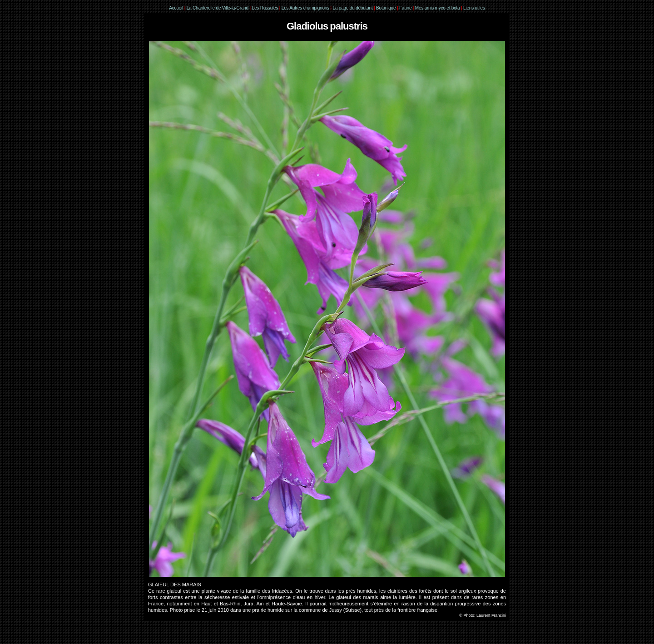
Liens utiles (474, 8)
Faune (405, 8)
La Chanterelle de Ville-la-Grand (218, 8)
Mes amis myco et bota (438, 8)
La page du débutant (353, 8)
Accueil (176, 8)
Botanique (386, 8)
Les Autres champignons (305, 8)
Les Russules (265, 8)
